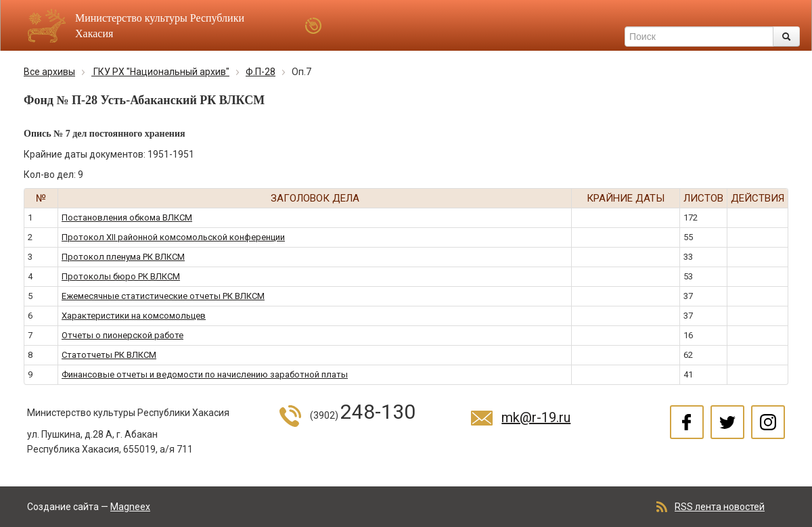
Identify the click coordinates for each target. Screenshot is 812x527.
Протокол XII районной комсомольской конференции (173, 237)
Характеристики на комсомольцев (134, 316)
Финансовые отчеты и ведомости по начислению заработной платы (205, 374)
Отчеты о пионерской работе (122, 335)
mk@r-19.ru (536, 417)
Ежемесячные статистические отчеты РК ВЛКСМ (163, 296)
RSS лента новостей (720, 507)
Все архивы (49, 72)
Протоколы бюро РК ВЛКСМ (121, 276)
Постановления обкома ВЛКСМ (127, 217)
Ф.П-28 (261, 72)
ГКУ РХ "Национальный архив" (160, 72)
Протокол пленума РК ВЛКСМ (123, 257)
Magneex (130, 507)
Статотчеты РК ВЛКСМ (109, 355)
